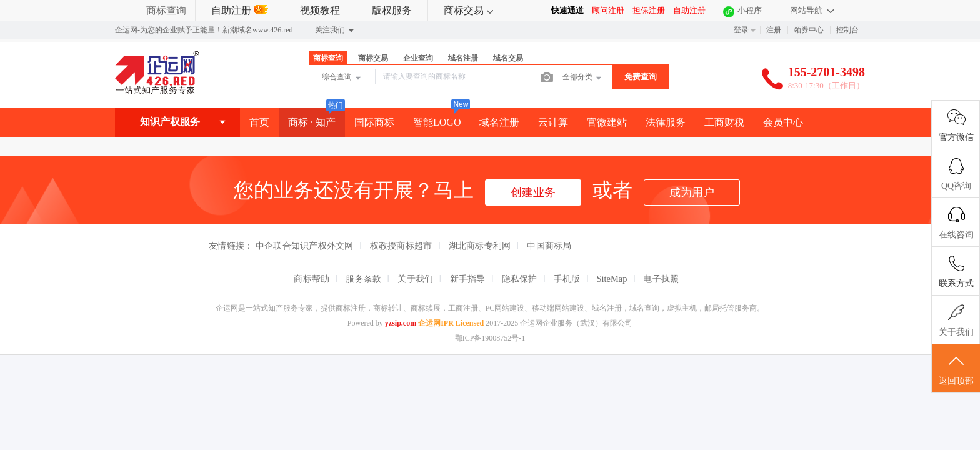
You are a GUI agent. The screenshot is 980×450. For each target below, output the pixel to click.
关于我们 (415, 279)
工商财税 (724, 122)
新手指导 (468, 279)
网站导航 (812, 10)
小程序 (750, 10)
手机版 (567, 279)
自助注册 (240, 10)
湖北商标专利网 (480, 246)
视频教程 (320, 10)
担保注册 (649, 10)
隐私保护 (520, 279)
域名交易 (508, 58)
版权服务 (392, 10)
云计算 (553, 122)
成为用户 (692, 192)
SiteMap (612, 279)
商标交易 (468, 10)
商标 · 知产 (312, 122)
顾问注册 (608, 10)
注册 (774, 30)
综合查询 (342, 78)
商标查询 (166, 10)
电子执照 (661, 279)
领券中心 (809, 30)
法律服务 (666, 122)
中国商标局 (549, 246)
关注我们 (335, 31)
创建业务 (533, 192)
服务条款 (363, 279)
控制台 (847, 30)
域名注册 (463, 58)
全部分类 (583, 78)
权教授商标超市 (401, 246)
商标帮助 (312, 279)
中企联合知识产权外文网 (305, 246)
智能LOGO (437, 122)
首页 (259, 122)
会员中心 (783, 122)
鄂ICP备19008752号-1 (490, 338)
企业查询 (418, 58)
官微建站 (607, 122)
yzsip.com (401, 323)
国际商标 (374, 122)
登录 (741, 30)
